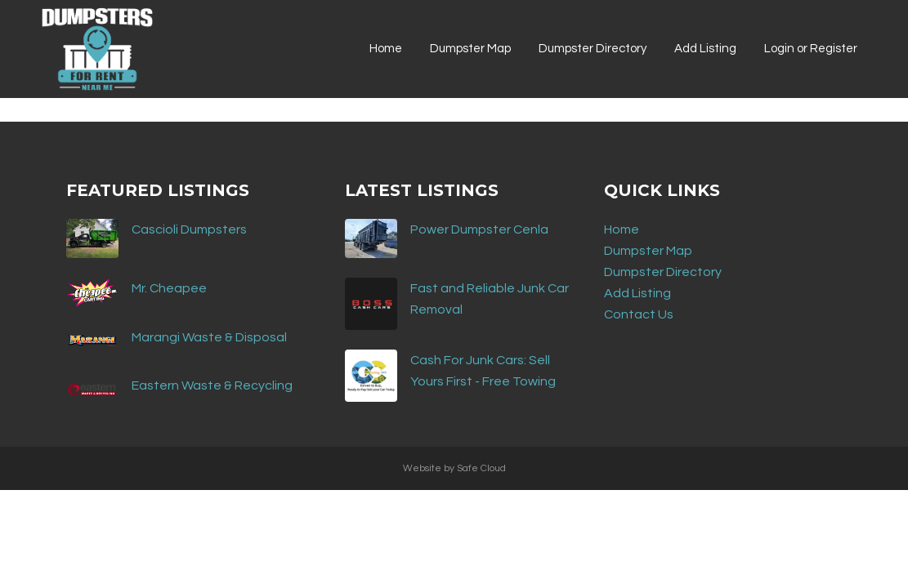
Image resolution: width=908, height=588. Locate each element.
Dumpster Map (648, 251)
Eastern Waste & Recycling (212, 385)
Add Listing (637, 293)
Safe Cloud (481, 468)
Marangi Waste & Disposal (209, 337)
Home (622, 229)
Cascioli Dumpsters (189, 229)
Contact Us (639, 314)
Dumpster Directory (663, 272)
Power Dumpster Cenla (479, 229)
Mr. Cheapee (169, 288)
